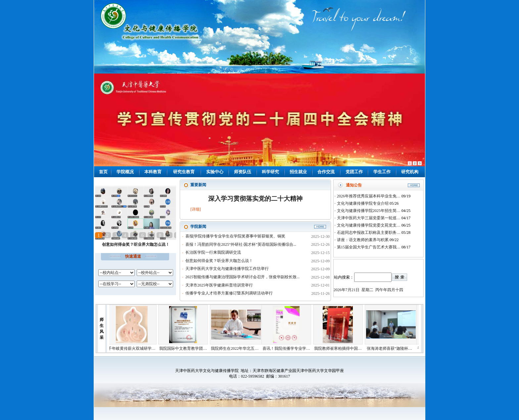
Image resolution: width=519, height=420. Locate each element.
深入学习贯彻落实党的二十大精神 (255, 199)
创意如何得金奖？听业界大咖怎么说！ (136, 244)
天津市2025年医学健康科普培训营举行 (219, 285)
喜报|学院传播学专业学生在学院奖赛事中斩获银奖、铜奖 (235, 236)
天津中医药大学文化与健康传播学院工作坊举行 (227, 269)
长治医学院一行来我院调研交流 (213, 252)
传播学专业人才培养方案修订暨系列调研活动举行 (229, 293)
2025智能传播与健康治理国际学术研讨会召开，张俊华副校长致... (242, 277)
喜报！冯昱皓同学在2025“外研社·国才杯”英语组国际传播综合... (241, 244)
